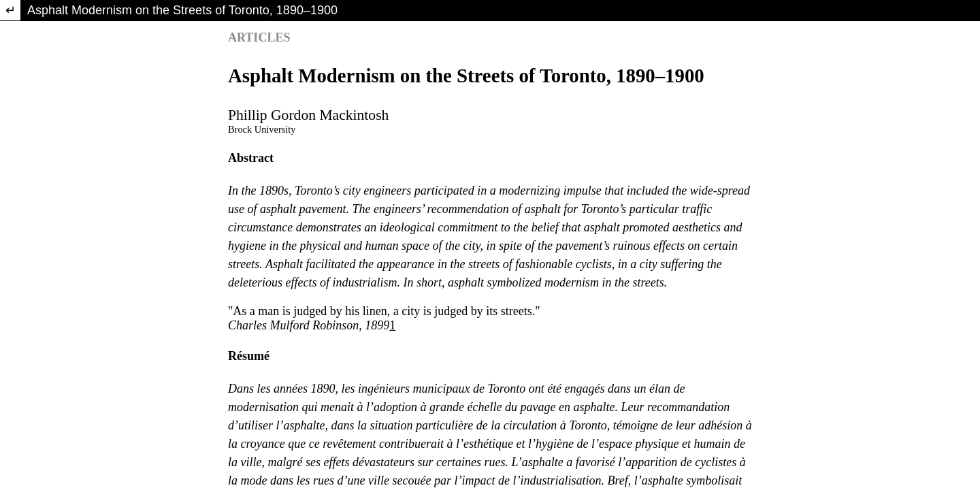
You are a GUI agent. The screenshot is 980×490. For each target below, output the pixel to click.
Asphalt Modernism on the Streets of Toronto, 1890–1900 (182, 10)
